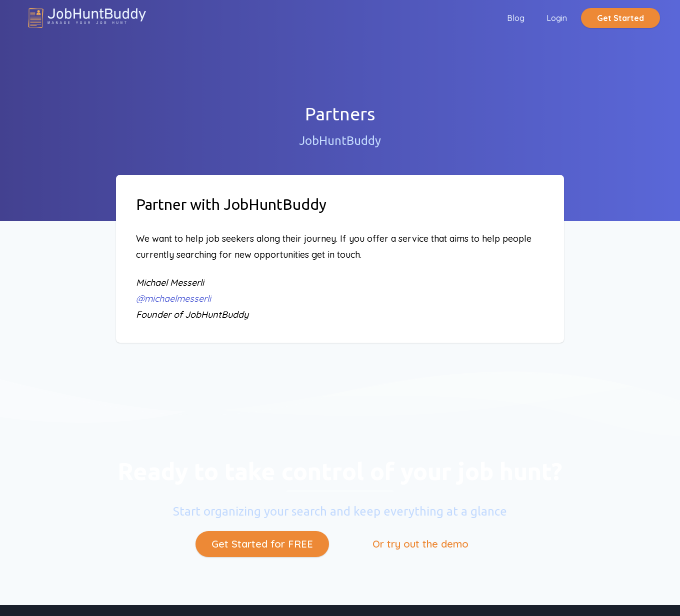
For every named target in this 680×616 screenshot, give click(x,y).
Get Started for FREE (262, 544)
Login (557, 18)
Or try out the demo (420, 544)
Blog (516, 18)
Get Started (620, 18)
